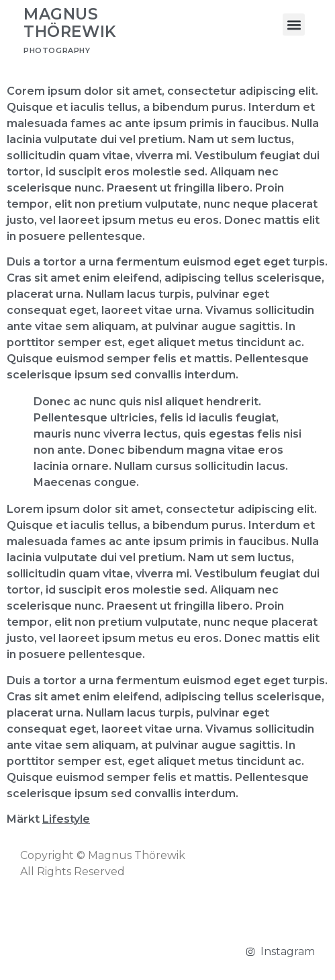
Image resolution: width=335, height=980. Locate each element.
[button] (294, 25)
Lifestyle (66, 819)
